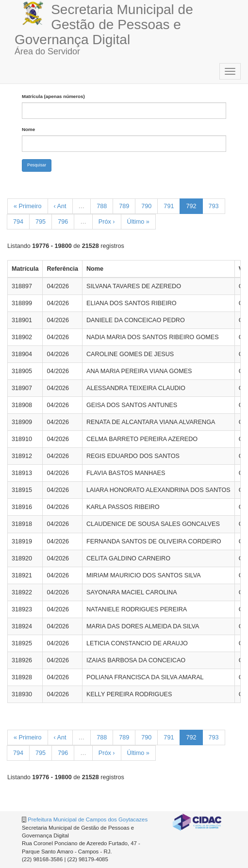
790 (146, 206)
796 (63, 222)
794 (18, 222)
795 (41, 222)
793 (214, 206)
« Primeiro (28, 206)
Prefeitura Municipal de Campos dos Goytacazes (88, 819)
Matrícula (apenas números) (53, 96)
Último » (138, 222)
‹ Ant (60, 206)
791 (169, 206)
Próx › (107, 222)
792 (191, 206)
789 (124, 206)
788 (102, 206)
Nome (28, 129)
